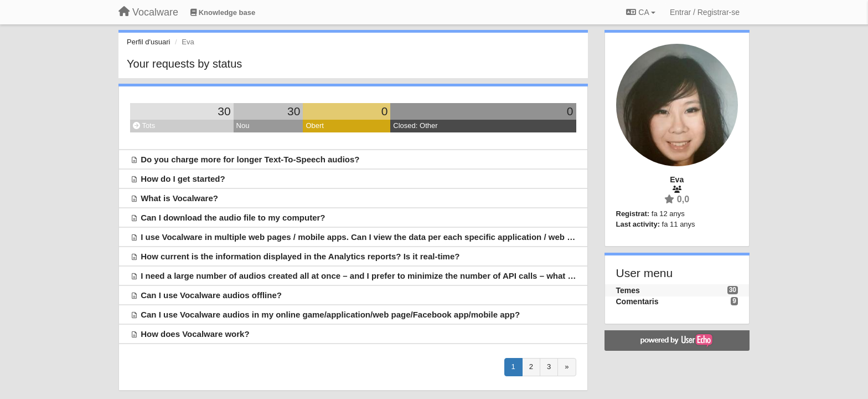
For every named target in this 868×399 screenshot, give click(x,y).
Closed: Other (415, 126)
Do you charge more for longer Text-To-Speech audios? (250, 159)
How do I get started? (183, 179)
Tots (144, 126)
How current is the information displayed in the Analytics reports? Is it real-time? (300, 256)
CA (640, 12)
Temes (628, 290)
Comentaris (637, 301)
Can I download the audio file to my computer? (233, 218)
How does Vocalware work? (195, 334)
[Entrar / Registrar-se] (705, 12)
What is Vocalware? (179, 198)
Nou (243, 126)
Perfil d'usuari (148, 42)
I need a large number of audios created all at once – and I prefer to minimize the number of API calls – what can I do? (372, 276)
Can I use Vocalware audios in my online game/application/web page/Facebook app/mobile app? (330, 314)
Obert (315, 126)
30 (224, 111)
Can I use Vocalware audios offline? (211, 295)
